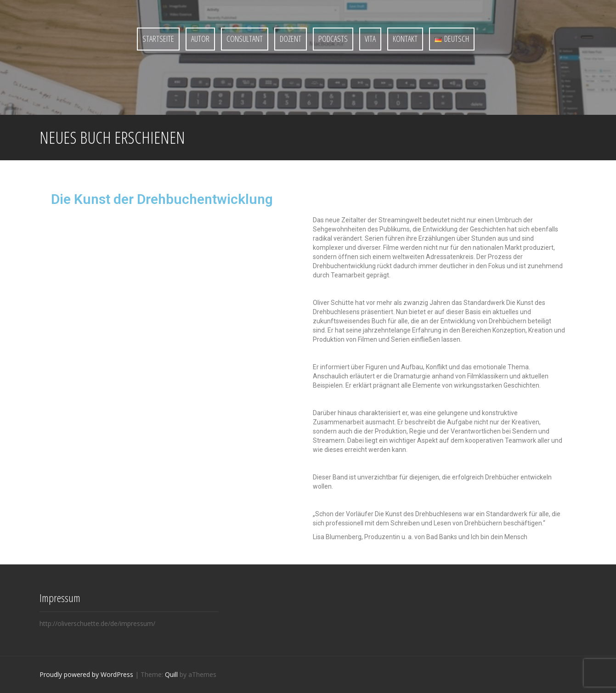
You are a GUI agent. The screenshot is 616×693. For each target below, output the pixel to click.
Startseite (158, 39)
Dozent (291, 39)
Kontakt (405, 39)
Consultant (245, 39)
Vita (370, 39)
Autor (200, 39)
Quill (171, 674)
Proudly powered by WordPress (86, 674)
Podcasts (333, 39)
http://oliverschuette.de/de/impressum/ (97, 623)
